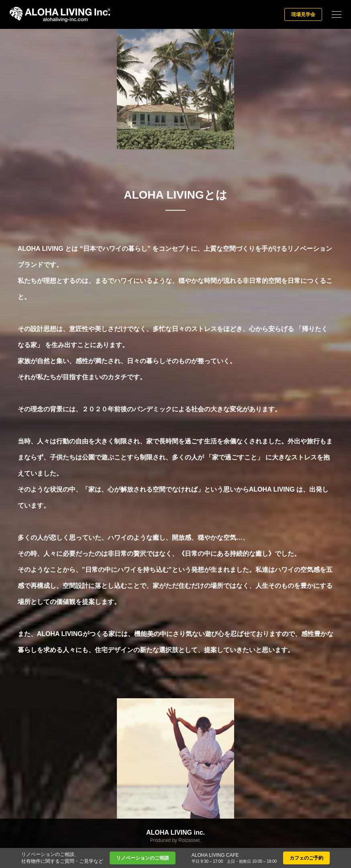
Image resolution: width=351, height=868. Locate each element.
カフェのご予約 (306, 858)
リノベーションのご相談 (143, 858)
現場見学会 (303, 14)
